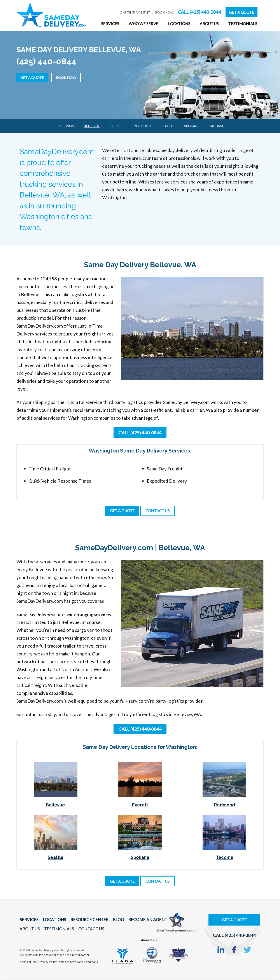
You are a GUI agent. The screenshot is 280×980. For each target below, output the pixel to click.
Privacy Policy (48, 962)
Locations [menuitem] (179, 24)
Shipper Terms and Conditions (78, 962)
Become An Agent (136, 920)
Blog (110, 920)
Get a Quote (34, 77)
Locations (51, 920)
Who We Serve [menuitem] (143, 24)
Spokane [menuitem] (192, 126)
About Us (29, 929)
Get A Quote (241, 12)
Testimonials (56, 929)
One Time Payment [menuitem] (135, 12)
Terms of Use (28, 962)
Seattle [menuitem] (168, 126)
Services (28, 920)
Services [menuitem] (110, 24)
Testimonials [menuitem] (243, 24)
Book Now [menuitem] (164, 12)
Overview (65, 126)
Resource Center (83, 920)
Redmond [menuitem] (142, 126)
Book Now (72, 77)
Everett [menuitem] (117, 126)
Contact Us (86, 929)
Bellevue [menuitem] (92, 126)
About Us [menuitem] (209, 24)
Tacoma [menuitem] (216, 126)
